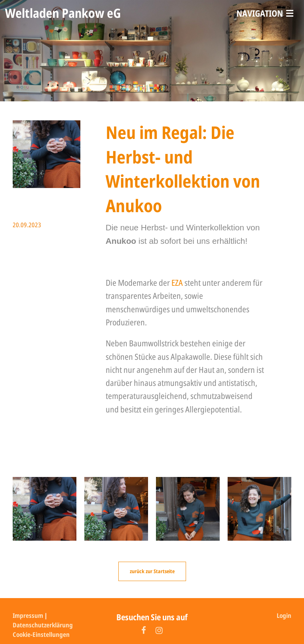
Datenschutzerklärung (43, 625)
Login (284, 616)
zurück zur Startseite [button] (152, 571)
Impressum (28, 616)
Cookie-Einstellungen (41, 635)
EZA (178, 283)
